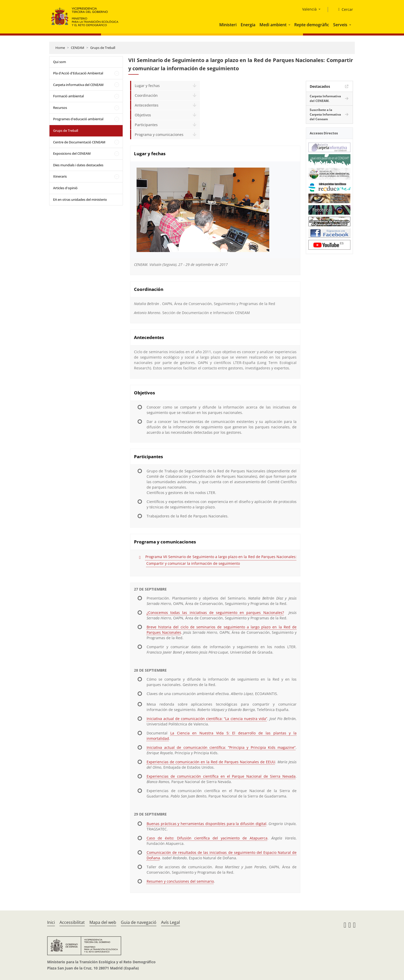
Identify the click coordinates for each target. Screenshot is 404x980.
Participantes (146, 125)
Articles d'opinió (65, 188)
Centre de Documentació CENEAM (79, 142)
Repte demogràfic (312, 25)
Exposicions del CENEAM (72, 153)
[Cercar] (344, 10)
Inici (51, 922)
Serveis (340, 25)
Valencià (309, 9)
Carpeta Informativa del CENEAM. (325, 98)
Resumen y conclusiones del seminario (180, 881)
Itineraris (60, 176)
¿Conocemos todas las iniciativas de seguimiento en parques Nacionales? (215, 613)
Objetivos (143, 115)
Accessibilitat (72, 922)
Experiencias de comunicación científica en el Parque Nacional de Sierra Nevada (221, 776)
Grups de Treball (103, 48)
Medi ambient (273, 25)
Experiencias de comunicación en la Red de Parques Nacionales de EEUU (211, 762)
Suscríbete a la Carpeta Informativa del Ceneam (325, 114)
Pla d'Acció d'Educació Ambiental (78, 73)
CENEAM (78, 48)
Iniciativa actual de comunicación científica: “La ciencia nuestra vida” (207, 719)
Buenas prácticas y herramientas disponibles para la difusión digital (207, 824)
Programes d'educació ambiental (78, 119)
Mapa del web (103, 922)
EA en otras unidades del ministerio (80, 200)
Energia (248, 25)
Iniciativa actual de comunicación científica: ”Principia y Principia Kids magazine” (221, 747)
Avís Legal (170, 922)
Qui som (60, 62)
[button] (290, 25)
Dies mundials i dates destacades (78, 165)
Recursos (60, 108)
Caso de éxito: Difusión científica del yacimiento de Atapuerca (207, 838)
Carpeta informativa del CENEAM (78, 85)
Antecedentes (147, 105)
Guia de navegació (139, 922)
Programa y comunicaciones (159, 135)
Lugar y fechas (147, 86)
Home (60, 48)
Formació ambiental (68, 96)
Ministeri (228, 25)
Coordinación (146, 95)
